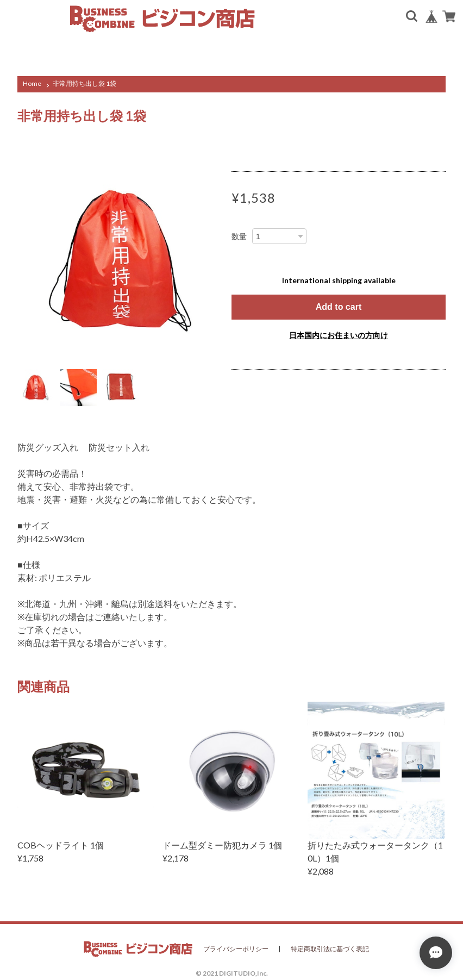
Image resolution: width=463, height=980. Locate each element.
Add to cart (339, 307)
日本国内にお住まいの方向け (339, 335)
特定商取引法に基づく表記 (330, 949)
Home (32, 83)
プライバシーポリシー (236, 949)
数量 (239, 236)
